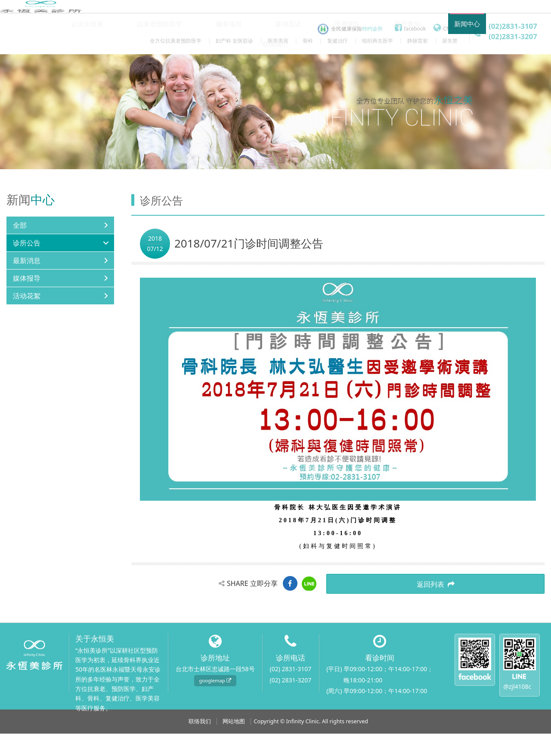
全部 (20, 251)
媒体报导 (27, 304)
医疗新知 (365, 67)
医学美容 (278, 40)
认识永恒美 (88, 67)
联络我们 (466, 67)
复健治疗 (337, 40)
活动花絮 (27, 322)
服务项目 (212, 67)
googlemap (215, 703)
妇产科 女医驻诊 (234, 40)
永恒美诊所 (41, 28)
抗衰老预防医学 (152, 67)
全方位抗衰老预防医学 (176, 40)
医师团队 (314, 67)
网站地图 (234, 744)
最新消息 (27, 286)
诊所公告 (27, 269)
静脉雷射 (418, 40)
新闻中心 (415, 67)
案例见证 (263, 67)
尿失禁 (450, 40)
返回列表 (512, 610)
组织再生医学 (378, 40)
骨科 (308, 40)
